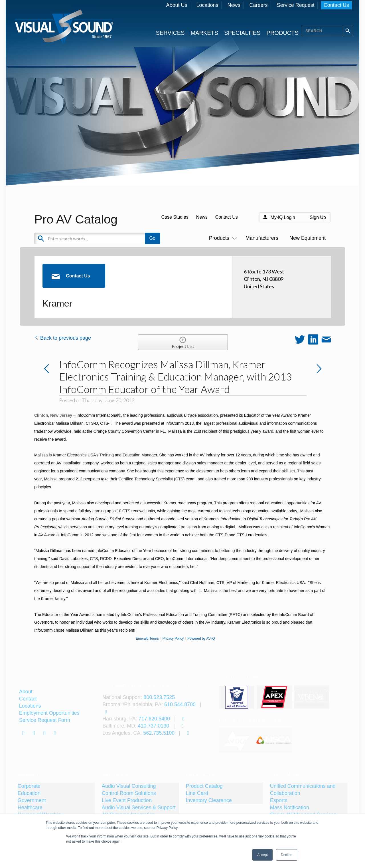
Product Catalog (204, 786)
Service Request (296, 5)
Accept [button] (262, 855)
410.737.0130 (153, 726)
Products (222, 238)
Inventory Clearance (209, 800)
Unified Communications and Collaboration (303, 790)
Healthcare (30, 807)
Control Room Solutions (129, 793)
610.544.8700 (180, 704)
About (26, 692)
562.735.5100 (159, 733)
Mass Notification (290, 807)
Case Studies (175, 217)
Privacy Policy (173, 639)
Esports (279, 800)
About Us (177, 5)
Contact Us (336, 5)
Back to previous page (63, 338)
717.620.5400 (154, 719)
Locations (207, 5)
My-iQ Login (283, 217)
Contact (28, 699)
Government (32, 800)
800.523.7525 (159, 697)
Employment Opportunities (49, 713)
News (234, 5)
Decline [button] (287, 855)
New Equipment (308, 238)
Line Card (197, 793)
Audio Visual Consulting (129, 786)
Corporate (29, 786)
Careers (259, 5)
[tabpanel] (238, 740)
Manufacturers (262, 238)
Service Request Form (45, 720)
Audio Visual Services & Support (139, 807)
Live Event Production (127, 800)
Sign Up (318, 217)
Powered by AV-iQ (201, 639)
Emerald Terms (147, 639)
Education (29, 793)
